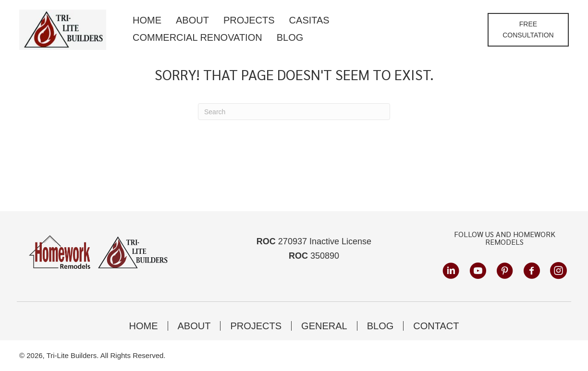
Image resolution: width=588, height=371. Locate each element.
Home (144, 326)
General (324, 326)
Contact (436, 326)
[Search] (294, 112)
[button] (528, 30)
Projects (256, 326)
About (194, 326)
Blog (380, 326)
